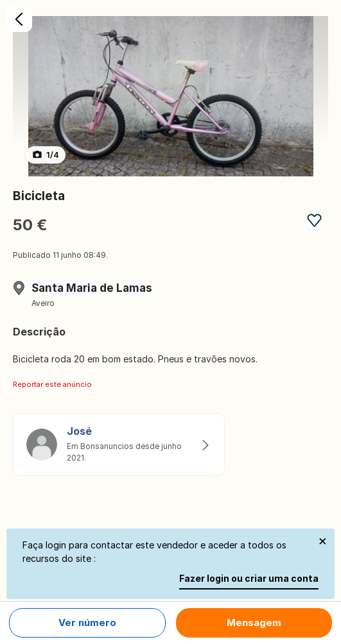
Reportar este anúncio (52, 384)
